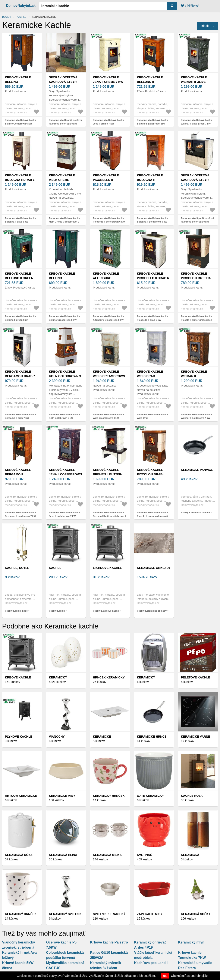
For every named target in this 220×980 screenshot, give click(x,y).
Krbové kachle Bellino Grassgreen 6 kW (64, 278)
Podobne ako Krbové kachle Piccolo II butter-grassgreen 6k (197, 320)
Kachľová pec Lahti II (151, 963)
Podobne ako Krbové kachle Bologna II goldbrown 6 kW (153, 220)
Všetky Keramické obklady (152, 611)
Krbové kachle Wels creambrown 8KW (109, 376)
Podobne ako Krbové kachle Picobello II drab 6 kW (153, 318)
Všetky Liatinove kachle (106, 611)
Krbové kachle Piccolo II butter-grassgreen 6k (196, 278)
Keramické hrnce (152, 737)
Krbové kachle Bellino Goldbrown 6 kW (19, 82)
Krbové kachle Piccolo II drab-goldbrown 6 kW (151, 474)
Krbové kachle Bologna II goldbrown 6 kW (151, 180)
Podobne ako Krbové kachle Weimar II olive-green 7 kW (197, 122)
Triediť (205, 26)
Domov (7, 17)
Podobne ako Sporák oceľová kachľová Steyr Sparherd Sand (197, 222)
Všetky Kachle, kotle (16, 611)
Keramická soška (196, 914)
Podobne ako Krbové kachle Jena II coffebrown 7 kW (65, 514)
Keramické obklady (154, 568)
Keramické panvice (197, 470)
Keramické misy (62, 796)
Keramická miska (107, 855)
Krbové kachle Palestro (109, 942)
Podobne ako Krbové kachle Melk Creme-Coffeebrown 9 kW (65, 222)
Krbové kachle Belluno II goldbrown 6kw (151, 82)
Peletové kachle (196, 677)
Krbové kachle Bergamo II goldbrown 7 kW (19, 474)
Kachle (22, 17)
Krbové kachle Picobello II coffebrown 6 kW (108, 180)
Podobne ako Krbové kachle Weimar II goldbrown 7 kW (197, 416)
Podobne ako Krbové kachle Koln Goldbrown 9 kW (65, 416)
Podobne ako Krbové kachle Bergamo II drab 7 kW (21, 416)
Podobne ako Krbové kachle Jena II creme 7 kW (109, 122)
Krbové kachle (18, 677)
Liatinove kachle (107, 568)
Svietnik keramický (109, 914)
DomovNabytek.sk (21, 6)
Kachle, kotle (17, 568)
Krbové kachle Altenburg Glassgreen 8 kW (108, 278)
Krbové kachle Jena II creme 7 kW (108, 80)
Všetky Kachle (57, 611)
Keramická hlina (63, 855)
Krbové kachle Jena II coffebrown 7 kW (65, 474)
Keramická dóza (19, 855)
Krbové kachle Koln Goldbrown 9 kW (65, 376)
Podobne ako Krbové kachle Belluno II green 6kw (21, 318)
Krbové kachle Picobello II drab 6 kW (153, 278)
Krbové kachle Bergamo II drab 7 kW (20, 376)
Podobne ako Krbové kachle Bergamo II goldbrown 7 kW (21, 514)
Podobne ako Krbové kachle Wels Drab (153, 416)
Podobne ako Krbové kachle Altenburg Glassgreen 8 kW (109, 318)
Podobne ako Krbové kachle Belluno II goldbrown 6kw (153, 122)
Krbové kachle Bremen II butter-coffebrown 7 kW (108, 474)
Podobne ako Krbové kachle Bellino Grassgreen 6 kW (65, 318)
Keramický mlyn (191, 942)
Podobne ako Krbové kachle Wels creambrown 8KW (109, 416)
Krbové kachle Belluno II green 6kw (19, 278)
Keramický (58, 677)
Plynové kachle (19, 737)
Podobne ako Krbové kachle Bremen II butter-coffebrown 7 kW (110, 516)
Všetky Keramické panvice (196, 513)
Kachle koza (192, 796)
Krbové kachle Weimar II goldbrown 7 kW (195, 376)
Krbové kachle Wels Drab (150, 374)
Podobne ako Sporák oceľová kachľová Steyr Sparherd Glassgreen (65, 124)
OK (165, 976)
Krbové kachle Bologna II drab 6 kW (20, 180)
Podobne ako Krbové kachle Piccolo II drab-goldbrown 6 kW (153, 516)
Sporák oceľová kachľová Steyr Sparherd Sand (195, 180)
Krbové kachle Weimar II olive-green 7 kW (194, 82)
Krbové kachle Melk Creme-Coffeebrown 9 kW (65, 180)
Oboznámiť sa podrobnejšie (189, 976)
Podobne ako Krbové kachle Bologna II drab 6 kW (21, 220)
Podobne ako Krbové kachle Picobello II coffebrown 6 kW (109, 220)
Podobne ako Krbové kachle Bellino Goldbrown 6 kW (21, 122)
